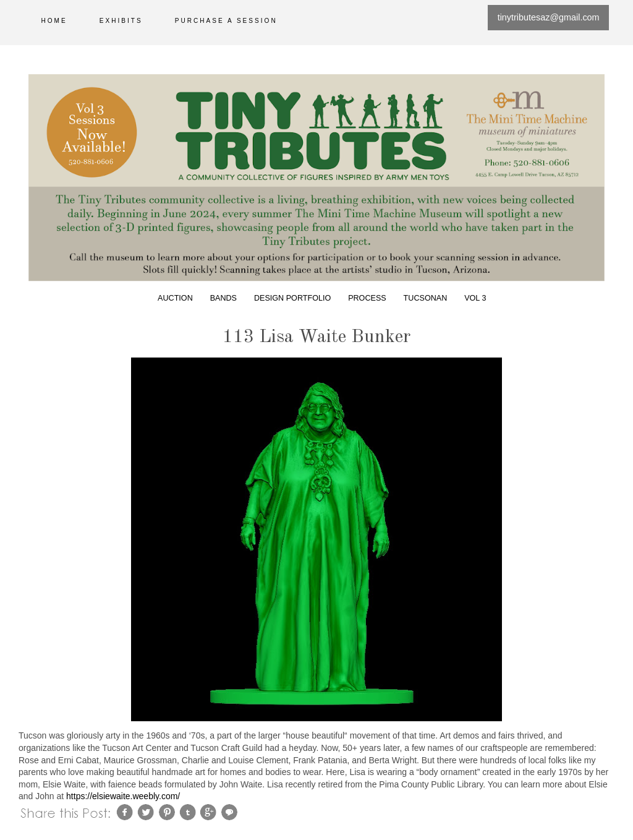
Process (367, 298)
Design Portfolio (292, 298)
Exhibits (121, 21)
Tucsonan (426, 298)
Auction (175, 298)
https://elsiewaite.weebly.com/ (123, 796)
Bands (223, 298)
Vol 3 (475, 298)
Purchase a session (226, 21)
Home (54, 21)
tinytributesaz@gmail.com (549, 17)
